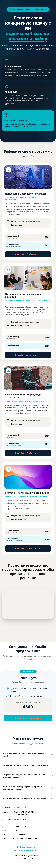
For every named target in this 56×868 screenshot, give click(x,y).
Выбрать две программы (28, 718)
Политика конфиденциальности (26, 850)
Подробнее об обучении (28, 254)
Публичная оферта (26, 847)
